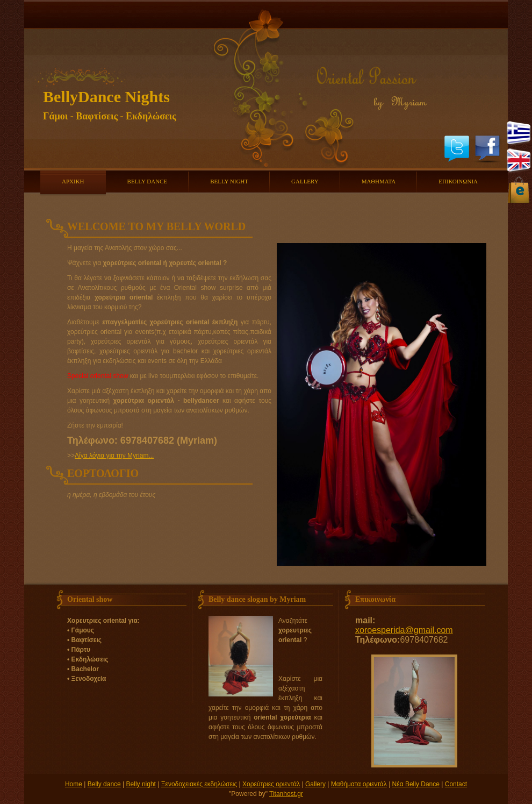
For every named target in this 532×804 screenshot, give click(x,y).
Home (74, 784)
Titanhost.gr (286, 794)
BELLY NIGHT (229, 181)
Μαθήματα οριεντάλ (359, 784)
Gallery (315, 784)
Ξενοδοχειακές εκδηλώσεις (199, 784)
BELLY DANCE (148, 181)
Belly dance (104, 784)
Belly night (141, 784)
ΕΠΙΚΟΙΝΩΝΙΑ (458, 181)
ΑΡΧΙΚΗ (73, 181)
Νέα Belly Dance (416, 784)
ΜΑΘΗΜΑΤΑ (379, 181)
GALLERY (305, 181)
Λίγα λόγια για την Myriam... (114, 456)
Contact (456, 784)
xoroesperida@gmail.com (404, 630)
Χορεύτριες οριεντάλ (271, 784)
